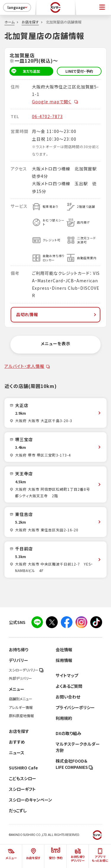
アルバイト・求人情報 (24, 366)
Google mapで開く (55, 102)
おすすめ (17, 742)
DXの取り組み (68, 733)
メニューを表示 (56, 343)
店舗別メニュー (21, 699)
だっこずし (18, 810)
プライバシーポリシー (75, 707)
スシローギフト (22, 789)
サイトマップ (67, 675)
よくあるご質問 (69, 686)
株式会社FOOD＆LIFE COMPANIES (74, 764)
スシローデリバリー (26, 670)
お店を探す (30, 22)
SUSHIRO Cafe (23, 768)
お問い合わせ (68, 697)
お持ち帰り (18, 650)
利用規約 (64, 718)
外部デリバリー (20, 678)
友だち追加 (25, 71)
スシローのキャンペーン (30, 800)
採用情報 (64, 660)
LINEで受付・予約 (79, 71)
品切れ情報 (57, 314)
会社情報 (64, 650)
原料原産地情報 (21, 716)
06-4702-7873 (47, 116)
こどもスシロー (22, 778)
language (18, 7)
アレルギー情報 (21, 707)
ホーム (9, 22)
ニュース (17, 753)
